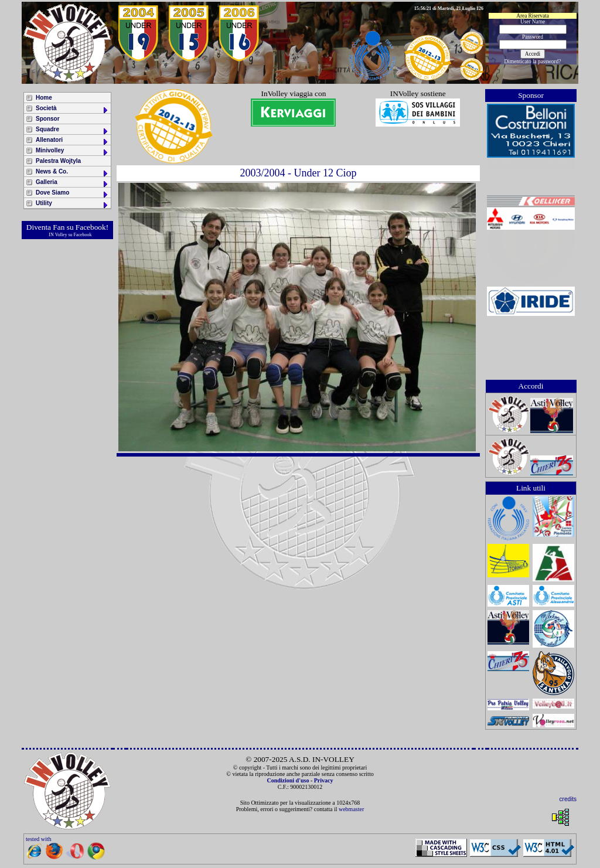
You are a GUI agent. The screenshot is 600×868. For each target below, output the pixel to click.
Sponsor (48, 119)
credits (568, 799)
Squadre (72, 130)
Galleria (72, 183)
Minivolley (72, 152)
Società (72, 109)
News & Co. (72, 173)
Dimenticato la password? (533, 62)
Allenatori (72, 141)
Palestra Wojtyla (58, 161)
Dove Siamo (72, 194)
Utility (72, 204)
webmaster (351, 809)
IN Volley (58, 235)
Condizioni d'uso (288, 780)
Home (44, 98)
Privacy (324, 780)
